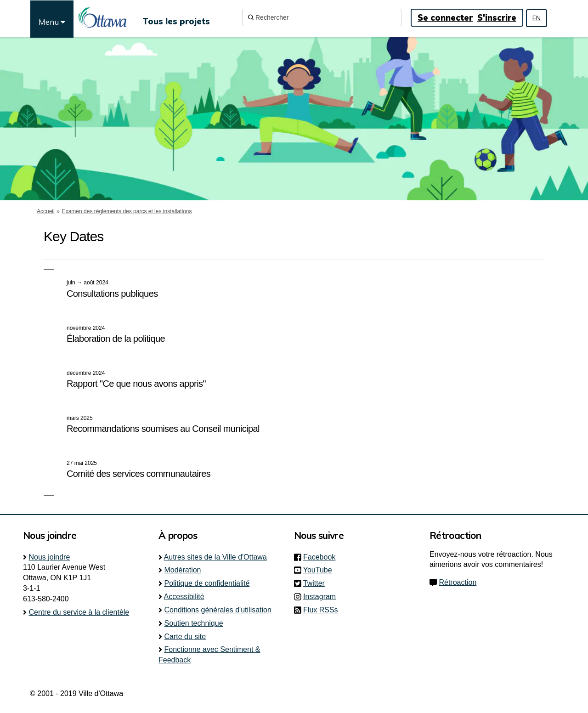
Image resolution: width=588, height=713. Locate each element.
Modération (182, 570)
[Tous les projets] (176, 17)
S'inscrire (497, 18)
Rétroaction (458, 582)
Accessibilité (184, 597)
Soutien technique (193, 623)
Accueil (46, 211)
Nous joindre (49, 557)
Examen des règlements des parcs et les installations (127, 211)
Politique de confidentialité (207, 583)
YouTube (320, 570)
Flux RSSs (321, 610)
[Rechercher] (322, 17)
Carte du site (185, 637)
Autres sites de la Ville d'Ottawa (215, 557)
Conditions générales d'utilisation (218, 610)
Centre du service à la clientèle (79, 612)
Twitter (317, 583)
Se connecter (445, 18)
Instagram (322, 597)
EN (537, 18)
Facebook (322, 557)
